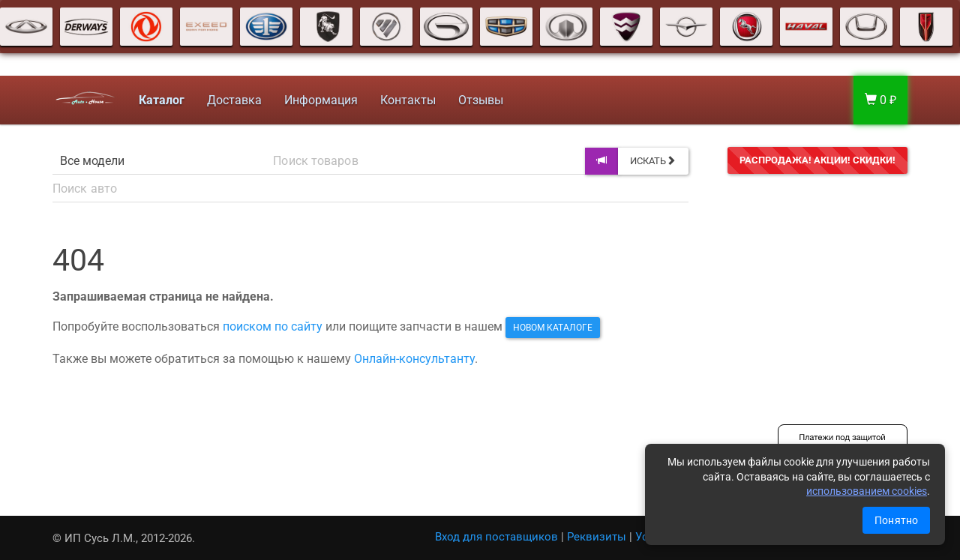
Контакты (405, 100)
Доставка (231, 100)
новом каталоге (553, 328)
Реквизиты (597, 537)
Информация (318, 100)
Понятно (896, 520)
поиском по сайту (273, 326)
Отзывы (478, 100)
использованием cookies (867, 491)
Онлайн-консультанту (414, 359)
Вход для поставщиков (496, 537)
